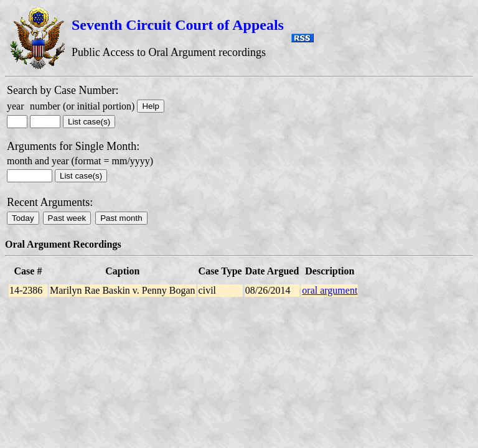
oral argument (330, 290)
